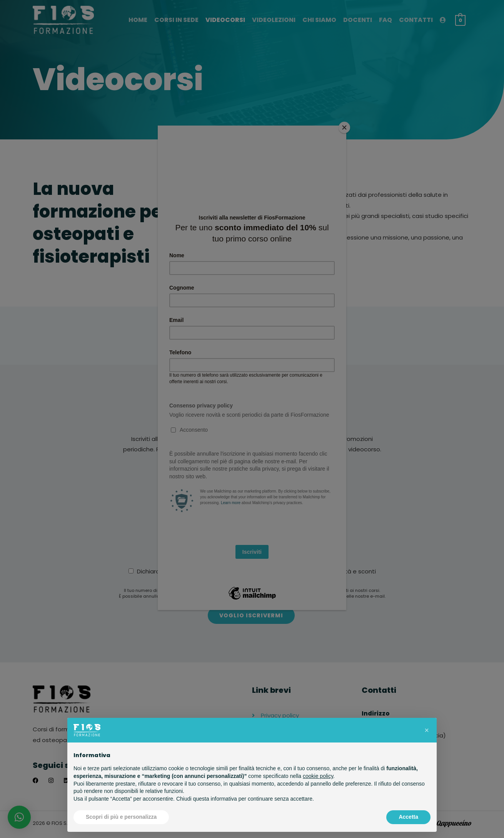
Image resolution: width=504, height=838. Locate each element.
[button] (427, 730)
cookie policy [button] (318, 776)
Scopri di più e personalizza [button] (121, 817)
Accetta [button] (408, 817)
